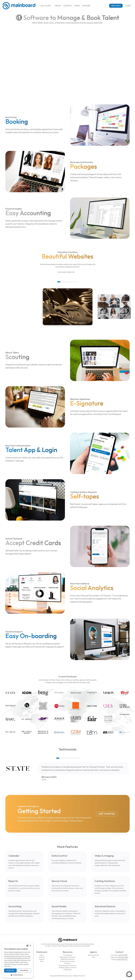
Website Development (68, 959)
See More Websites (68, 272)
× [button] (30, 946)
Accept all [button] (10, 970)
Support (86, 6)
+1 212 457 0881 (122, 955)
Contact (68, 6)
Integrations (68, 970)
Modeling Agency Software (67, 967)
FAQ (93, 957)
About (58, 6)
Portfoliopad (68, 955)
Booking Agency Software (68, 965)
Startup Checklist (93, 955)
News (77, 6)
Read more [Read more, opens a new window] (7, 967)
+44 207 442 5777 (122, 959)
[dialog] (18, 961)
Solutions (46, 6)
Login (129, 6)
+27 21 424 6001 (123, 957)
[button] (59, 282)
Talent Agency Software (67, 957)
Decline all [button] (24, 970)
